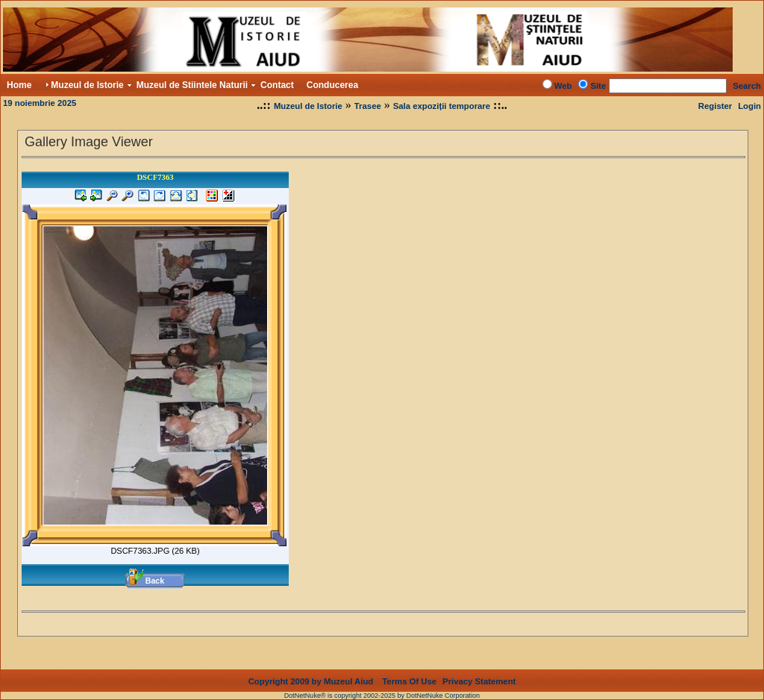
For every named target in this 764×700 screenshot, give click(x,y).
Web (563, 86)
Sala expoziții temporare (442, 106)
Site (598, 86)
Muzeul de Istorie (308, 106)
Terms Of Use (409, 669)
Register (715, 106)
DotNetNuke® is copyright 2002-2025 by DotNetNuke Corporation (382, 684)
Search (747, 86)
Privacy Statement (479, 669)
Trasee (368, 106)
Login (749, 106)
